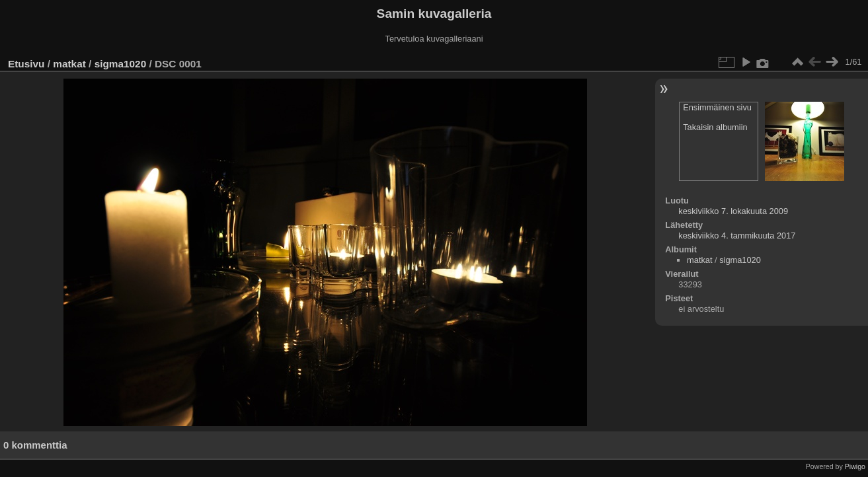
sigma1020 (121, 64)
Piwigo (855, 466)
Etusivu (26, 64)
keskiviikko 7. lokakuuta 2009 (733, 211)
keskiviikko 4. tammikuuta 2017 (737, 236)
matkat (69, 64)
